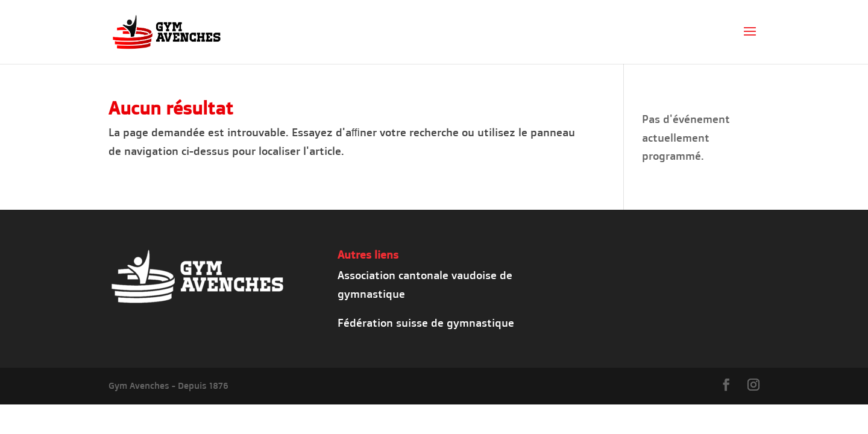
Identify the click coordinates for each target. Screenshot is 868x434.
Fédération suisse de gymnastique (426, 322)
